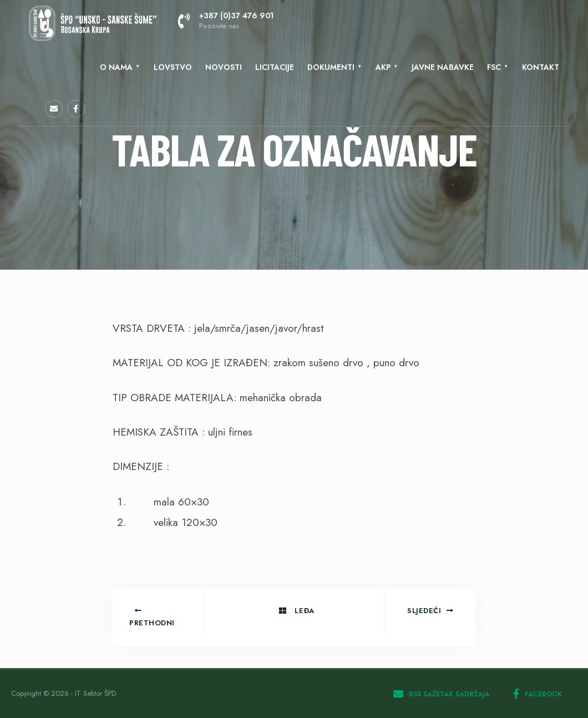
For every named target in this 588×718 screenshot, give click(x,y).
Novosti (224, 67)
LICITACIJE (275, 67)
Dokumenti (331, 67)
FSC (494, 67)
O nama (116, 67)
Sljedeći (430, 611)
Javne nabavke (443, 67)
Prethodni (152, 618)
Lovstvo (173, 67)
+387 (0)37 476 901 (226, 21)
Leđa (296, 611)
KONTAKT (541, 67)
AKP (383, 67)
